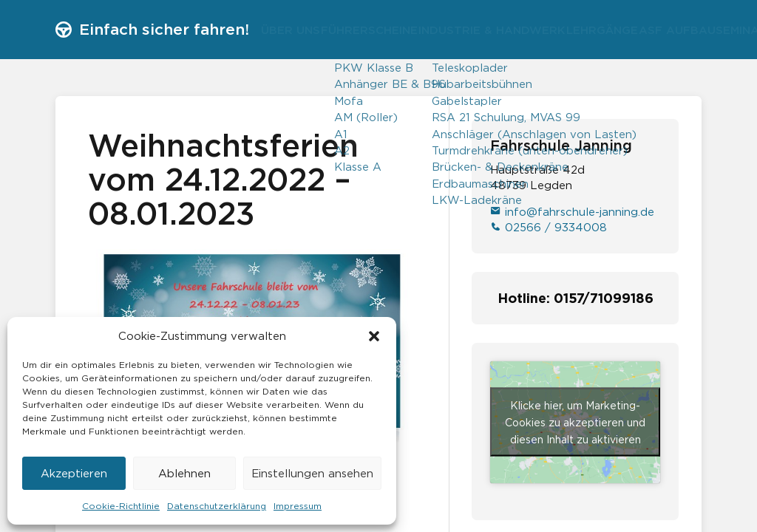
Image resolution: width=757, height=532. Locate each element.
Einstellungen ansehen (312, 473)
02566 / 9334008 (549, 227)
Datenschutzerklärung (217, 506)
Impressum (298, 506)
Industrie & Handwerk (527, 30)
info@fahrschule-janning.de (572, 212)
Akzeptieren (74, 473)
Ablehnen (184, 473)
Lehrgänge (651, 30)
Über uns (297, 30)
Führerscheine (390, 30)
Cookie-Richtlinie (121, 506)
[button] (374, 336)
